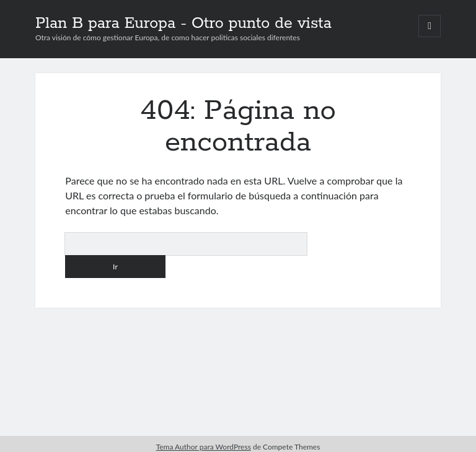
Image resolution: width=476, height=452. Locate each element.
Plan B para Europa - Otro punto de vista (183, 24)
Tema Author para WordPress (204, 447)
